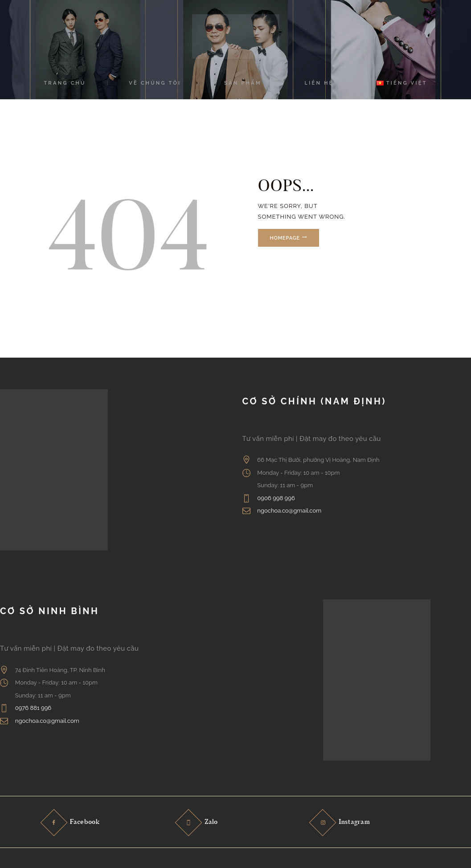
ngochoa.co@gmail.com (289, 511)
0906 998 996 (276, 498)
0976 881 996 (33, 708)
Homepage (286, 238)
